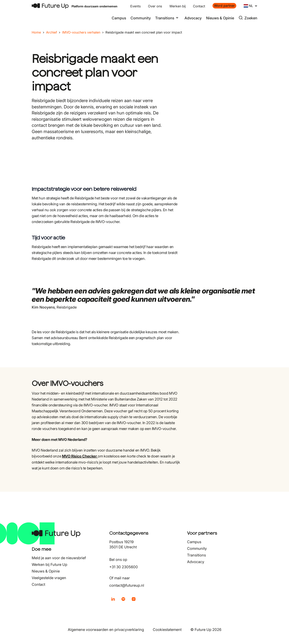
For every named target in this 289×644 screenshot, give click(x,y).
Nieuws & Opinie (220, 18)
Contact (199, 6)
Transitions (196, 555)
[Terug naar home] (50, 6)
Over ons (155, 6)
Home (36, 32)
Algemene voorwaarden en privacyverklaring (106, 630)
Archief (52, 32)
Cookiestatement (167, 630)
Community (141, 18)
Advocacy (193, 18)
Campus (119, 18)
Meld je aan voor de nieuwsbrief (59, 558)
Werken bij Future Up (49, 565)
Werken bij (177, 6)
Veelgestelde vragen (49, 578)
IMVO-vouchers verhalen (81, 32)
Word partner (224, 6)
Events (135, 6)
